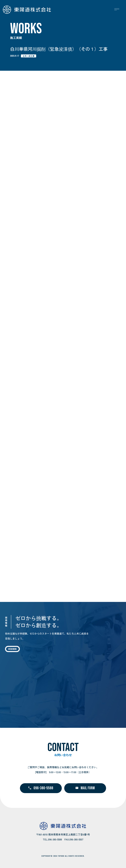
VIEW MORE (12, 649)
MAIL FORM (85, 788)
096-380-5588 (41, 788)
